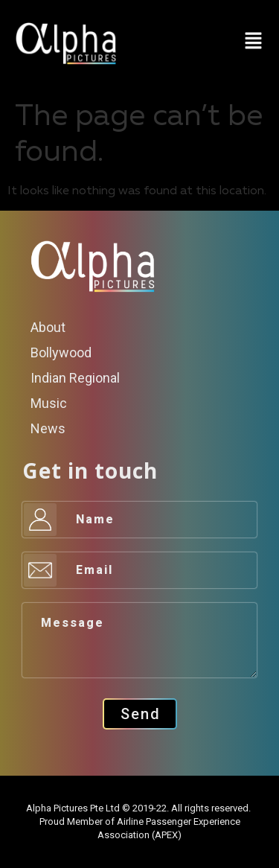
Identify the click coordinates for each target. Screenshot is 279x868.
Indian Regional (75, 378)
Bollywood (61, 352)
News (48, 428)
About (48, 327)
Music (49, 403)
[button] (253, 43)
